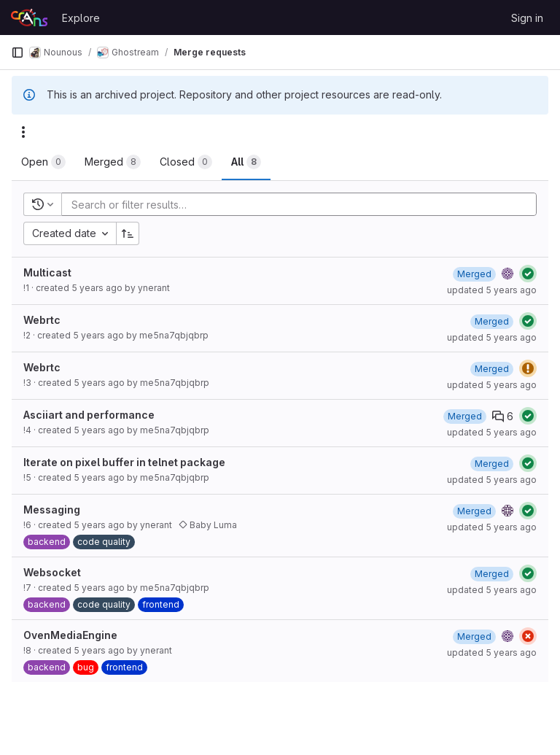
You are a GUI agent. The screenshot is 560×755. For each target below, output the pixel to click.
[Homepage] (29, 18)
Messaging (52, 510)
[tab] (43, 162)
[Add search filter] (303, 204)
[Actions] (23, 132)
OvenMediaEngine (70, 635)
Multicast (47, 272)
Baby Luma (208, 525)
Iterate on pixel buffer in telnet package (124, 462)
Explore (81, 18)
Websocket (52, 572)
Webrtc (42, 320)
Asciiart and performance (89, 415)
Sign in (527, 18)
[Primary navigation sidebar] (17, 53)
